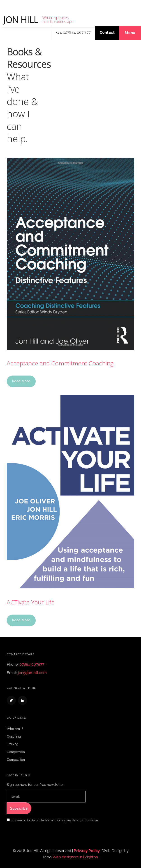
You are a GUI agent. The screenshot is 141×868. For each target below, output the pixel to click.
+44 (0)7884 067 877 (73, 33)
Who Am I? (15, 729)
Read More (21, 381)
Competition (16, 752)
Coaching (14, 736)
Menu (130, 33)
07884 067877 (32, 664)
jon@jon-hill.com (32, 673)
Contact (107, 33)
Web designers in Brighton (75, 857)
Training (13, 744)
